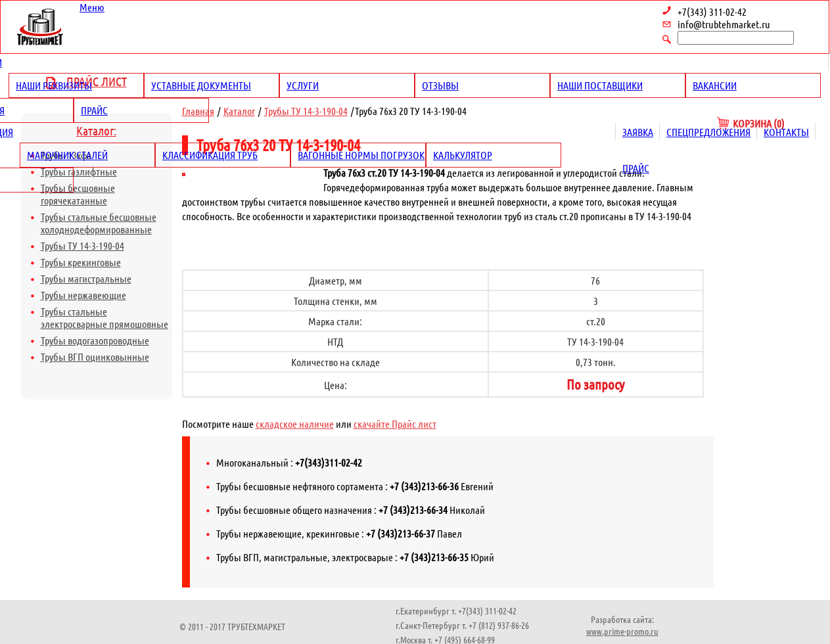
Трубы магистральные (86, 278)
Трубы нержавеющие (83, 295)
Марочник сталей (67, 155)
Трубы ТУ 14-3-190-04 (82, 245)
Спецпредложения (708, 132)
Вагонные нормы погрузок (361, 155)
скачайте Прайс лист (395, 424)
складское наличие (295, 424)
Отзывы (440, 85)
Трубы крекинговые (81, 262)
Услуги (303, 85)
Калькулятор (463, 155)
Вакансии (715, 85)
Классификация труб (210, 155)
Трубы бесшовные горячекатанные (78, 194)
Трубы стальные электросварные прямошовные (104, 317)
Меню (92, 7)
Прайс (94, 110)
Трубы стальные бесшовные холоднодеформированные (99, 223)
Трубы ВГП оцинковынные (95, 356)
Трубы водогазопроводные (95, 340)
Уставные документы (201, 85)
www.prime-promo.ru (622, 631)
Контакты (786, 132)
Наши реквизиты (54, 85)
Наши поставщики (600, 85)
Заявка (638, 132)
